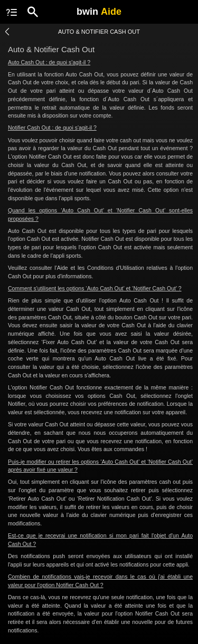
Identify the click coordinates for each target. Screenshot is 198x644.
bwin (99, 12)
